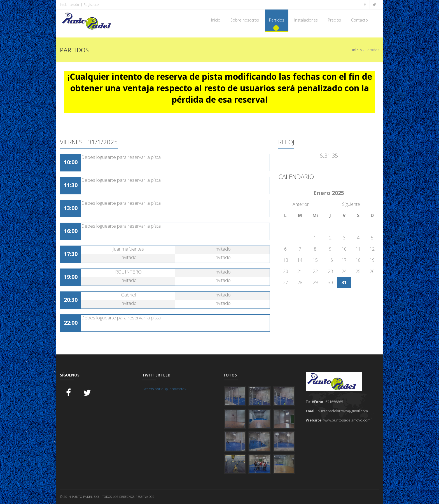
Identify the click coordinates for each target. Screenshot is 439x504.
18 (358, 260)
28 (300, 282)
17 (344, 260)
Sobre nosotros (245, 20)
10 (344, 249)
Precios (334, 20)
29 (315, 282)
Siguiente (351, 204)
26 (372, 271)
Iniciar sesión (69, 5)
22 (315, 271)
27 (286, 282)
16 (330, 260)
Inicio (216, 20)
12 (372, 249)
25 (358, 271)
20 (286, 271)
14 (300, 260)
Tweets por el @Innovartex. (164, 389)
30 (330, 282)
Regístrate (91, 5)
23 (330, 271)
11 (358, 249)
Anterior (301, 204)
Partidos (277, 20)
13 (286, 260)
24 (344, 271)
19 (372, 260)
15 (315, 260)
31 (344, 282)
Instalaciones (306, 20)
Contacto (359, 20)
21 (300, 271)
